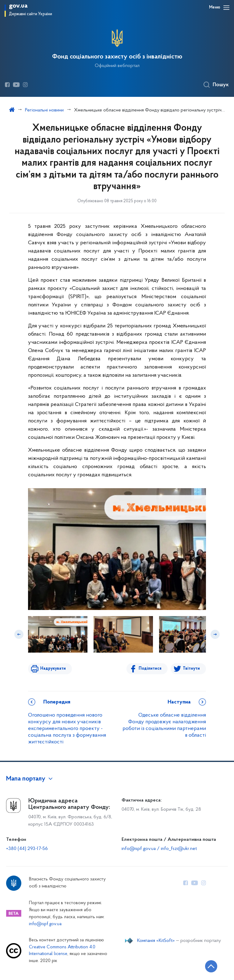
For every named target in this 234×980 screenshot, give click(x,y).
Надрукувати (53, 669)
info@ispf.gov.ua (45, 924)
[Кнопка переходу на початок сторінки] (211, 966)
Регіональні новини (44, 110)
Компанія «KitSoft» (156, 941)
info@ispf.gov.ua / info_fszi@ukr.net (159, 849)
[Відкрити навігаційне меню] (226, 8)
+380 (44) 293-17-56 (27, 849)
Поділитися (150, 669)
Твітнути (191, 669)
